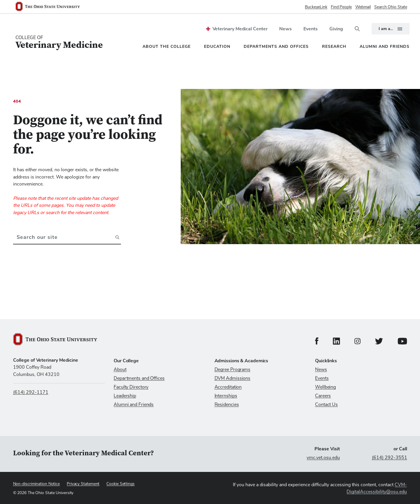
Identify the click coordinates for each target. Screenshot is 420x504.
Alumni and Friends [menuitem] (385, 47)
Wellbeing (325, 387)
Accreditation (228, 387)
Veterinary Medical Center (240, 29)
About (120, 370)
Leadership (125, 396)
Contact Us (326, 405)
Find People (341, 7)
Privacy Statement (83, 484)
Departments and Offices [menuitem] (276, 47)
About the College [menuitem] (167, 47)
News (285, 29)
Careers (323, 396)
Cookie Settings (121, 484)
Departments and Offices (139, 378)
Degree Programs (233, 370)
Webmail (363, 7)
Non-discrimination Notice (37, 484)
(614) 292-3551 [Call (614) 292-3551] (390, 458)
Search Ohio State (391, 7)
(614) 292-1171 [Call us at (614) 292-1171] (31, 392)
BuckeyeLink (316, 7)
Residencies (227, 405)
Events (311, 29)
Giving (336, 29)
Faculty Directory (131, 387)
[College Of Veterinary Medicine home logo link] (59, 42)
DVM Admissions (233, 378)
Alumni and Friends (134, 405)
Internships (226, 396)
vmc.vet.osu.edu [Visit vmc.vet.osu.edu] (323, 458)
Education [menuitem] (217, 47)
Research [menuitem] (334, 47)
